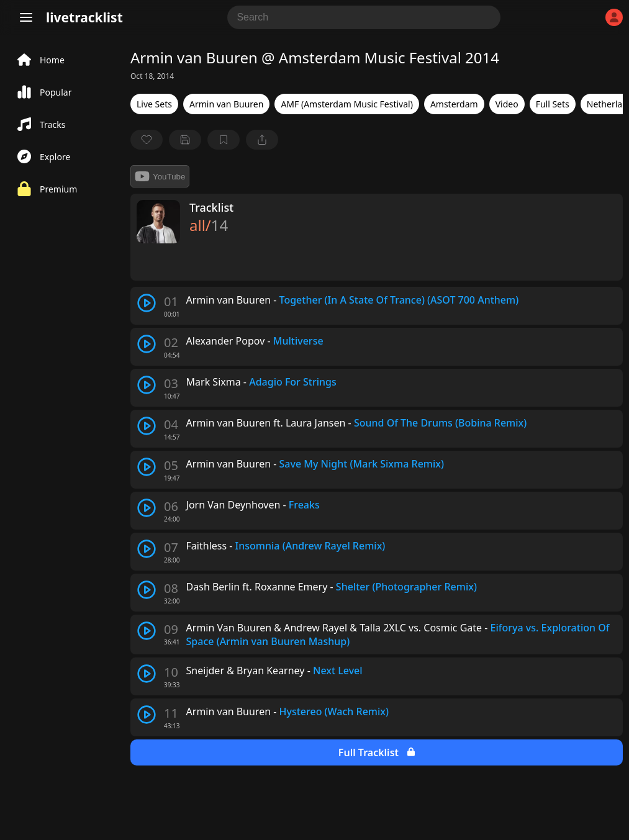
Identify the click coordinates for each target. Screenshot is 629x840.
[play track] (147, 303)
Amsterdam (454, 104)
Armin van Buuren (226, 104)
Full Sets (553, 104)
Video (507, 104)
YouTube (160, 176)
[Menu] (26, 17)
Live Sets (154, 104)
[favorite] (147, 140)
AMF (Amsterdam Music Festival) (346, 104)
